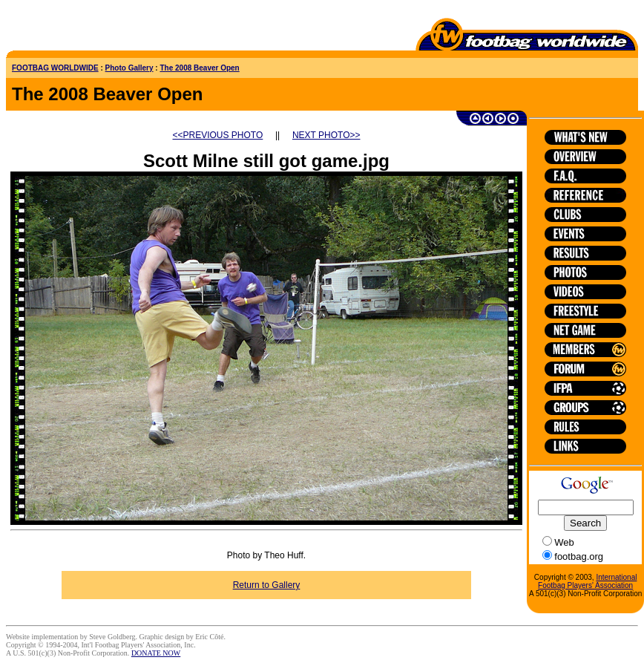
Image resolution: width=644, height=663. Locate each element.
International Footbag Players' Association (587, 581)
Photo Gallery (129, 68)
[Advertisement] (93, 28)
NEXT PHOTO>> (326, 135)
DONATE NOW (156, 653)
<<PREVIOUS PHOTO (218, 135)
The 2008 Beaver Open (199, 68)
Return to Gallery (267, 585)
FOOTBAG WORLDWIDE (55, 68)
